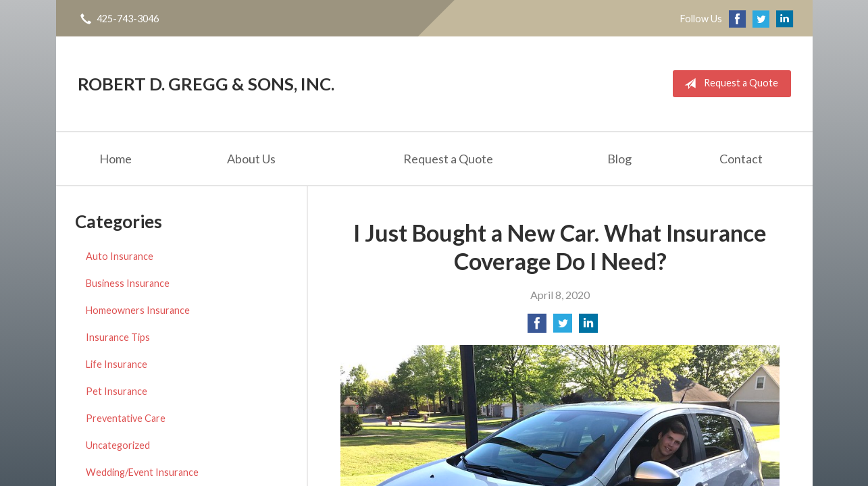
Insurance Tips (118, 337)
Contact (741, 159)
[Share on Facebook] (537, 327)
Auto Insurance (120, 256)
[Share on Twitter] (563, 327)
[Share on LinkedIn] (588, 327)
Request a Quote (729, 84)
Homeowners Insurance (138, 310)
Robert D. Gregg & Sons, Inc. (206, 84)
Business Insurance (128, 283)
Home (116, 159)
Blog (619, 159)
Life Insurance (117, 364)
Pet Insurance (117, 391)
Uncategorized (118, 445)
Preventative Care (126, 418)
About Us (251, 159)
